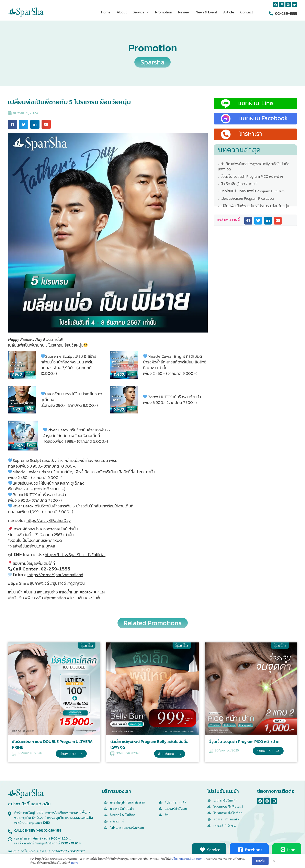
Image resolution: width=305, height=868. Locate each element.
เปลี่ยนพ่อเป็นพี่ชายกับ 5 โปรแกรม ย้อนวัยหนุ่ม (254, 206)
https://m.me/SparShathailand (55, 575)
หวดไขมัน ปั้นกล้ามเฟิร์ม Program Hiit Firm (252, 191)
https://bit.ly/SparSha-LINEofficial (75, 555)
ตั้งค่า (74, 863)
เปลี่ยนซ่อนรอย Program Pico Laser (247, 198)
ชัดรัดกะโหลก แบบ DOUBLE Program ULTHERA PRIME (52, 744)
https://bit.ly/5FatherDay (49, 520)
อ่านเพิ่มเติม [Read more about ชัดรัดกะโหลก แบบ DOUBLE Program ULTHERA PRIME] (68, 754)
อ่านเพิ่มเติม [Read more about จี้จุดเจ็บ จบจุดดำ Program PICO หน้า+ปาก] (265, 751)
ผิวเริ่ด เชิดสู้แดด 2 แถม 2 (239, 184)
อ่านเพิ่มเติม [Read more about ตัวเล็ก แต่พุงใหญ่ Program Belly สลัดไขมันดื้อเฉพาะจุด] (167, 754)
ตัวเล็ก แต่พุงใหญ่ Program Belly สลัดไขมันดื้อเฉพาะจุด (254, 166)
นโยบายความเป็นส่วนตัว (187, 859)
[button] (13, 124)
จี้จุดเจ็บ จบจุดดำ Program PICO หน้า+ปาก (251, 176)
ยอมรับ (260, 861)
